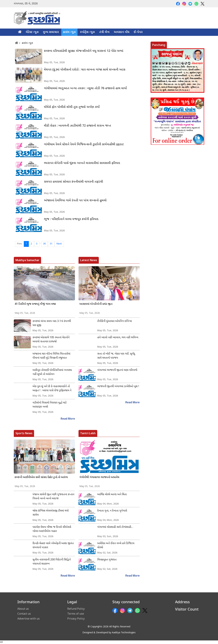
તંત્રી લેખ (104, 32)
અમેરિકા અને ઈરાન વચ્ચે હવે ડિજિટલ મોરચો (116, 546)
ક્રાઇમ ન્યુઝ (69, 32)
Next (59, 244)
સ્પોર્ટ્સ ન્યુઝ (87, 32)
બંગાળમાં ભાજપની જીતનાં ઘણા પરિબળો (117, 370)
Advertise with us (29, 619)
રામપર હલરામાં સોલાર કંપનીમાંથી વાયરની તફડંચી (73, 182)
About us (23, 609)
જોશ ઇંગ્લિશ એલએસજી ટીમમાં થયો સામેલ (51, 513)
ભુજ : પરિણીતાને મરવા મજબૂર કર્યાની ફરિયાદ (71, 219)
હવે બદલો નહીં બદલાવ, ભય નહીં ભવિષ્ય (118, 338)
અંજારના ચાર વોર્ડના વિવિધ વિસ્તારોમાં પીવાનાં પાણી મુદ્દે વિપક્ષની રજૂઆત (51, 356)
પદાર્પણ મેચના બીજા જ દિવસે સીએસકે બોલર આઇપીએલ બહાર (52, 529)
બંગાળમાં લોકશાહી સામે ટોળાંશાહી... (115, 527)
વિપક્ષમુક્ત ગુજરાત (107, 560)
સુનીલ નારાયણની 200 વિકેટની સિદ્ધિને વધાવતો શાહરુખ (52, 562)
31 (51, 244)
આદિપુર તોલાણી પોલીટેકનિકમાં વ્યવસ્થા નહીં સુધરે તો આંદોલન (52, 372)
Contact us (24, 614)
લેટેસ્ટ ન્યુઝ (32, 32)
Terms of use (76, 614)
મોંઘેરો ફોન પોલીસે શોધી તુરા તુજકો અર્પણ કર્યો (72, 107)
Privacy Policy (76, 619)
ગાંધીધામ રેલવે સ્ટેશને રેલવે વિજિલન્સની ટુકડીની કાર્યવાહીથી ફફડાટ (84, 144)
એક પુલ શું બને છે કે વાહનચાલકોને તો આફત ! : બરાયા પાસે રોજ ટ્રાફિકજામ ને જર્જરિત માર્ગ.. (52, 389)
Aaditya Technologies (124, 633)
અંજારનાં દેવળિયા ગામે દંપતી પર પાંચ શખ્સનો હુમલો (75, 201)
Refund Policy (76, 609)
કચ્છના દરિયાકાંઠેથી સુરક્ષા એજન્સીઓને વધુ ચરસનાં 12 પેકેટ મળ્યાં (84, 51)
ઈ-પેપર (138, 32)
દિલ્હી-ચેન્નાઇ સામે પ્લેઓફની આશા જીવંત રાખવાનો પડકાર (53, 546)
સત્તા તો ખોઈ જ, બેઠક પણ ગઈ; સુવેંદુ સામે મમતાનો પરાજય (116, 356)
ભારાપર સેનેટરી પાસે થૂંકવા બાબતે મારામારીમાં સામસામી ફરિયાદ (82, 163)
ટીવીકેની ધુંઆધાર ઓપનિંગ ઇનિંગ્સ (115, 321)
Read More (68, 419)
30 (44, 244)
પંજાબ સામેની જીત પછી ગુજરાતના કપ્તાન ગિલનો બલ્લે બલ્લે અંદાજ (53, 497)
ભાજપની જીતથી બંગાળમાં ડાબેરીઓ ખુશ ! (118, 387)
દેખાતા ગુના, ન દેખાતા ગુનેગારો (112, 511)
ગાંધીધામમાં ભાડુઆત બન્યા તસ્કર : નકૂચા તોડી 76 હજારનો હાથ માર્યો (85, 88)
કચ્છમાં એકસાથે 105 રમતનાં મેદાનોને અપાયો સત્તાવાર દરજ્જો (51, 340)
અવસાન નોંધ (122, 32)
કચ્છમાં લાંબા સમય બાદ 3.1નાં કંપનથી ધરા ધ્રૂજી (52, 323)
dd (1, 642)
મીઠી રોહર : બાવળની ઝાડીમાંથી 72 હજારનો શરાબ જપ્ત (77, 126)
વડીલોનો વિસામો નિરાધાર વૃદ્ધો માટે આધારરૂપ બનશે (50, 405)
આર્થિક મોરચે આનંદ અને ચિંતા (112, 495)
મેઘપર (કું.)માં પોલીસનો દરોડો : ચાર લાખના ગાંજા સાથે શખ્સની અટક (85, 70)
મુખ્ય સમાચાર (51, 32)
